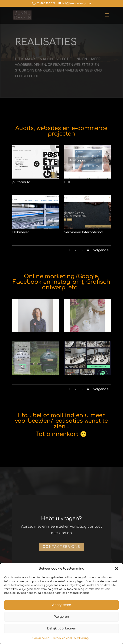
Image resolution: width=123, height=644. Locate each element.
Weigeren (62, 617)
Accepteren (62, 605)
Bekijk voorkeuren (62, 628)
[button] (117, 569)
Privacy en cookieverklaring (70, 638)
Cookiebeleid (41, 638)
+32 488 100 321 (45, 3)
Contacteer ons (61, 547)
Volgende (101, 250)
